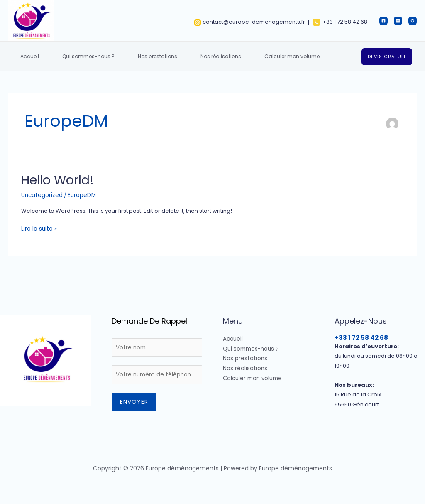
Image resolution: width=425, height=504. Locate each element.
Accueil (27, 56)
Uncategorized (42, 195)
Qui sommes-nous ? (81, 56)
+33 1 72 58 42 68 (361, 337)
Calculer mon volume (270, 56)
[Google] (413, 21)
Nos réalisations (203, 56)
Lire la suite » (38, 228)
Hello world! (57, 180)
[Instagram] (398, 21)
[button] (387, 57)
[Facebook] (383, 21)
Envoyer (134, 401)
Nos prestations (145, 56)
